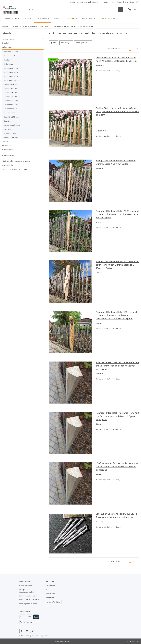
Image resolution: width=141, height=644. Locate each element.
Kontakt (105, 2)
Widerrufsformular (26, 586)
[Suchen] (72, 10)
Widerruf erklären (54, 602)
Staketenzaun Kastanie (12, 56)
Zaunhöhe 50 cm (11, 88)
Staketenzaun (7, 47)
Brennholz (6, 43)
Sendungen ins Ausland (28, 604)
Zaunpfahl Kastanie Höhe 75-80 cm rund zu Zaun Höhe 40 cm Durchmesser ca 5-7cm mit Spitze (117, 214)
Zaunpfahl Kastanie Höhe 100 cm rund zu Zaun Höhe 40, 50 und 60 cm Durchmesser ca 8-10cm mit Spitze (116, 315)
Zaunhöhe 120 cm (11, 105)
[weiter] (137, 49)
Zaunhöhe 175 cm (11, 113)
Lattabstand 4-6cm (11, 72)
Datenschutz (50, 586)
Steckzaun (8, 129)
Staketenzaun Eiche (11, 52)
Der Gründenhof (131, 2)
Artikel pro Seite (82, 43)
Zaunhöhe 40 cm (11, 84)
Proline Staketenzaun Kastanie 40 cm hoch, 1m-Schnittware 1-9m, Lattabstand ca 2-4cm (117, 111)
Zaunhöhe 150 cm (11, 109)
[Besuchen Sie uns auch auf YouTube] (27, 631)
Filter (53, 43)
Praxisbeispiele (7, 149)
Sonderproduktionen (12, 125)
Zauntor (7, 121)
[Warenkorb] (133, 10)
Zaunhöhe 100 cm (11, 101)
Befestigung (9, 64)
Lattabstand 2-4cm (11, 68)
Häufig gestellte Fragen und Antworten (85, 2)
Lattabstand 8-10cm (12, 80)
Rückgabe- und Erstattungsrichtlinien (27, 591)
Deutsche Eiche (7, 165)
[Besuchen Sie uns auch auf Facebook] (22, 631)
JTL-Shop (137, 641)
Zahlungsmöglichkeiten (28, 596)
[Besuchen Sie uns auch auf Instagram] (33, 631)
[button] (23, 39)
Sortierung (65, 43)
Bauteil (7, 60)
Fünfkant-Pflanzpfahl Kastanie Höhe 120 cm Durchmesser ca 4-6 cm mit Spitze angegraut (117, 416)
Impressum (50, 597)
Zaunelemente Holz (11, 137)
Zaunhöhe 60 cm (11, 92)
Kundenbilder (117, 2)
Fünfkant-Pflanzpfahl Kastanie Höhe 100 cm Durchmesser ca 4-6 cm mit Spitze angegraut (117, 366)
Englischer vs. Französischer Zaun (14, 169)
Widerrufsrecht (51, 594)
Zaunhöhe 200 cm (11, 117)
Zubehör (5, 141)
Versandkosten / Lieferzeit (29, 600)
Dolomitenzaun (10, 133)
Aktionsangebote (8, 39)
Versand (47, 636)
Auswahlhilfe (7, 145)
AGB (47, 590)
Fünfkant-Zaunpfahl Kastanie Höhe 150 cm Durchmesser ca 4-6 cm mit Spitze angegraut (117, 467)
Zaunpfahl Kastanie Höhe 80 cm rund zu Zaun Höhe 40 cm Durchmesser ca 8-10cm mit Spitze (117, 265)
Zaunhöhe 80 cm (11, 97)
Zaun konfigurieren (108, 19)
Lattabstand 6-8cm (11, 76)
